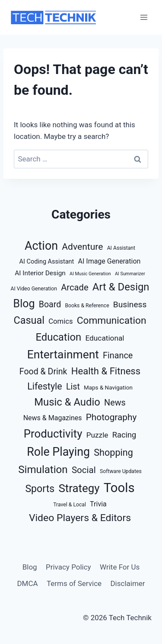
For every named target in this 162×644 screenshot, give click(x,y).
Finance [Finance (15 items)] (118, 356)
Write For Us (120, 567)
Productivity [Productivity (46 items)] (53, 434)
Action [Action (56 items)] (41, 246)
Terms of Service (74, 583)
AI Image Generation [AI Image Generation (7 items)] (110, 261)
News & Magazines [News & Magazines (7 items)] (53, 418)
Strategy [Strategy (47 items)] (79, 488)
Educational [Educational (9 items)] (105, 338)
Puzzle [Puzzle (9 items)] (97, 435)
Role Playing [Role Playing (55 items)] (58, 452)
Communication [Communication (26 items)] (112, 320)
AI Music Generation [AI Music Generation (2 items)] (90, 274)
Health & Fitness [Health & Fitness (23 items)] (106, 371)
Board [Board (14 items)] (50, 304)
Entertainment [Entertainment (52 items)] (63, 354)
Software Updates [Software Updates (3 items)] (121, 471)
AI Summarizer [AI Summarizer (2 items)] (130, 274)
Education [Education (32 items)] (58, 337)
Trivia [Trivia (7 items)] (98, 504)
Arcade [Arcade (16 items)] (75, 287)
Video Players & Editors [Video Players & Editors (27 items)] (80, 518)
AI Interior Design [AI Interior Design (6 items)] (40, 273)
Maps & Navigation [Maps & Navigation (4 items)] (108, 388)
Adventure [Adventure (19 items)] (82, 246)
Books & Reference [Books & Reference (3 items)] (87, 306)
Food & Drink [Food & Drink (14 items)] (43, 372)
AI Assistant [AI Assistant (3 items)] (121, 248)
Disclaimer (127, 583)
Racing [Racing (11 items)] (124, 435)
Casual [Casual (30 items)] (29, 320)
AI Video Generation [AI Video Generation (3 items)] (33, 289)
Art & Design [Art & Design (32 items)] (121, 287)
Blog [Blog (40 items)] (24, 304)
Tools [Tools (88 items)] (119, 488)
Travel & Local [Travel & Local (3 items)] (70, 505)
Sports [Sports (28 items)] (40, 489)
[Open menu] (144, 17)
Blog (30, 567)
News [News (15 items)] (115, 403)
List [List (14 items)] (73, 387)
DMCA (27, 583)
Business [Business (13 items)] (130, 304)
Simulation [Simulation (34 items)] (43, 470)
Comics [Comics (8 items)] (60, 321)
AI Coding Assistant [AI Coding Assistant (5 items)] (47, 262)
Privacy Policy (68, 567)
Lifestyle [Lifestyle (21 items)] (45, 386)
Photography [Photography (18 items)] (111, 417)
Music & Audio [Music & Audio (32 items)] (67, 402)
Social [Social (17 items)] (84, 470)
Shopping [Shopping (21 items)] (113, 452)
